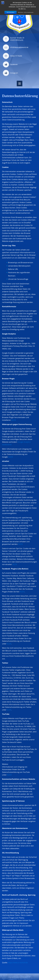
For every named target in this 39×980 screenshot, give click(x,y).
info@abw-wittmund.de (19, 47)
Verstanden (11, 12)
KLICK (14, 420)
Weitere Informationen (26, 12)
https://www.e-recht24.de (18, 963)
